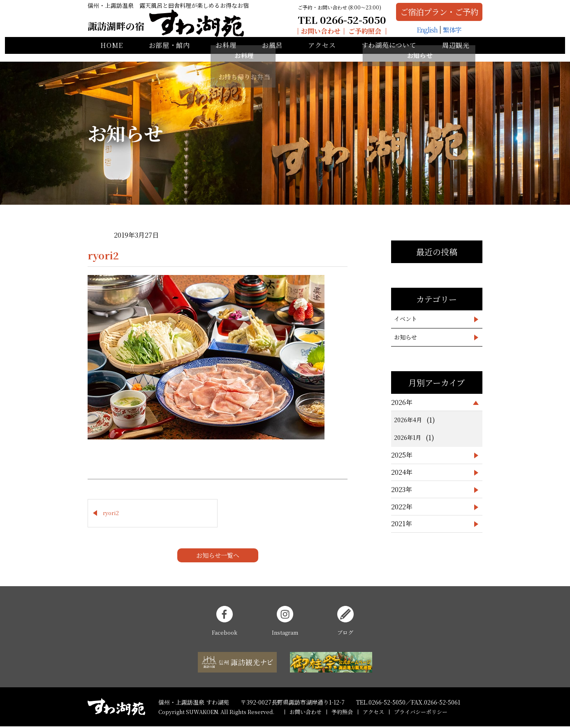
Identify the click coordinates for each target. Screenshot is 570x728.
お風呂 (272, 54)
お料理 (226, 54)
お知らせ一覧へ (218, 556)
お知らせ (405, 337)
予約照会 (342, 713)
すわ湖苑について (389, 54)
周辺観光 (456, 54)
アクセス (322, 54)
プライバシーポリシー (421, 713)
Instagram (285, 622)
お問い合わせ (302, 35)
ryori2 (111, 514)
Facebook (225, 622)
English (416, 35)
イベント (405, 319)
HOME (112, 54)
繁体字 (441, 35)
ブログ (345, 622)
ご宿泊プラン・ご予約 (428, 15)
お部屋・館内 (169, 54)
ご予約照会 (347, 35)
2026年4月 (408, 420)
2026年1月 (408, 437)
